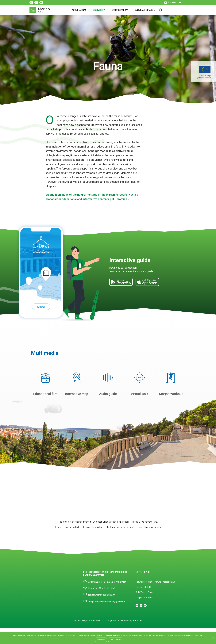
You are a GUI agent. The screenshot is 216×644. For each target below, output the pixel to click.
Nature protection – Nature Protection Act (155, 597)
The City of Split (143, 603)
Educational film (45, 409)
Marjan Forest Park (145, 613)
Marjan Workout (171, 409)
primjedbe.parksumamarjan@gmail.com (107, 617)
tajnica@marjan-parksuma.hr (101, 610)
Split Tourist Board (144, 608)
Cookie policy (115, 640)
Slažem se (101, 640)
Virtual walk (139, 409)
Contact (172, 2)
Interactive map (77, 409)
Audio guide (108, 409)
